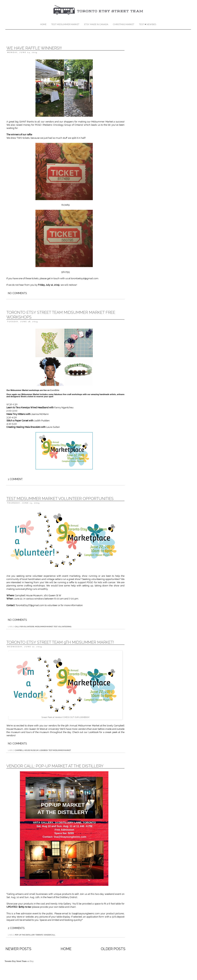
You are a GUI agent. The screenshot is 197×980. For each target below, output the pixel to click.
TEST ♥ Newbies (147, 24)
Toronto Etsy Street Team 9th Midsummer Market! (60, 642)
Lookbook (94, 732)
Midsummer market (44, 627)
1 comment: (15, 479)
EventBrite (55, 390)
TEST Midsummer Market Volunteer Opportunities (60, 499)
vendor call (50, 935)
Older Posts (113, 949)
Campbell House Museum (27, 750)
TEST (56, 627)
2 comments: (16, 928)
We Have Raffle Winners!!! (34, 48)
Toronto (39, 935)
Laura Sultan (53, 427)
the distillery (28, 935)
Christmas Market (124, 24)
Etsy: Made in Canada (96, 24)
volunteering (65, 627)
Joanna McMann (40, 414)
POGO (38, 125)
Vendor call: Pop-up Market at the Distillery (55, 766)
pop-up (18, 935)
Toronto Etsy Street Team (16, 961)
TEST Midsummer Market (65, 24)
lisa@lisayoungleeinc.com (86, 914)
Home (43, 24)
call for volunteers (25, 627)
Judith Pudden (42, 421)
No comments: (18, 293)
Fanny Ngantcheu (64, 407)
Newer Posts (18, 949)
